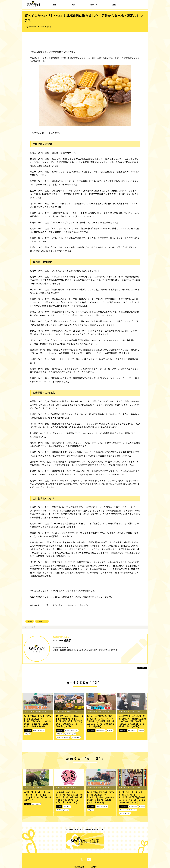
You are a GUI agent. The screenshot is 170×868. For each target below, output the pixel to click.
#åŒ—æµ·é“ (101, 731)
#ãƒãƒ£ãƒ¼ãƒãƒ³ (70, 734)
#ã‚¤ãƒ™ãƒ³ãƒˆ (133, 806)
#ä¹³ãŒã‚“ (67, 806)
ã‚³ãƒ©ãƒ (28, 804)
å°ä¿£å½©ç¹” (39, 788)
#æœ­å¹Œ (141, 731)
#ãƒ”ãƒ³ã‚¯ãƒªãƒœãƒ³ (63, 810)
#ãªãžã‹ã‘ (132, 810)
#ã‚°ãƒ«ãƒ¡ (59, 734)
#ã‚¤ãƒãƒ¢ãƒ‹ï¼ (39, 731)
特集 (73, 5)
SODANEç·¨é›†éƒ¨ (41, 712)
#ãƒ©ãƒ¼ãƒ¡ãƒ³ (76, 737)
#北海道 (30, 621)
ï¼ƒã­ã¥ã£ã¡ (125, 813)
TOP (26, 627)
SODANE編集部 (46, 27)
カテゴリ (94, 5)
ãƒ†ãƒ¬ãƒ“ (28, 731)
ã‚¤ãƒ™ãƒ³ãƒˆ (123, 806)
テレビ (33, 627)
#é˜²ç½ (27, 734)
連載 (114, 5)
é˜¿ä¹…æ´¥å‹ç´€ (72, 788)
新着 (55, 5)
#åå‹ (122, 810)
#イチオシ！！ (42, 621)
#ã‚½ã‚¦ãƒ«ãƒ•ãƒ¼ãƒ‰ (63, 737)
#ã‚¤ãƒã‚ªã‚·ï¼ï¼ (72, 731)
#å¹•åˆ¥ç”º (142, 806)
